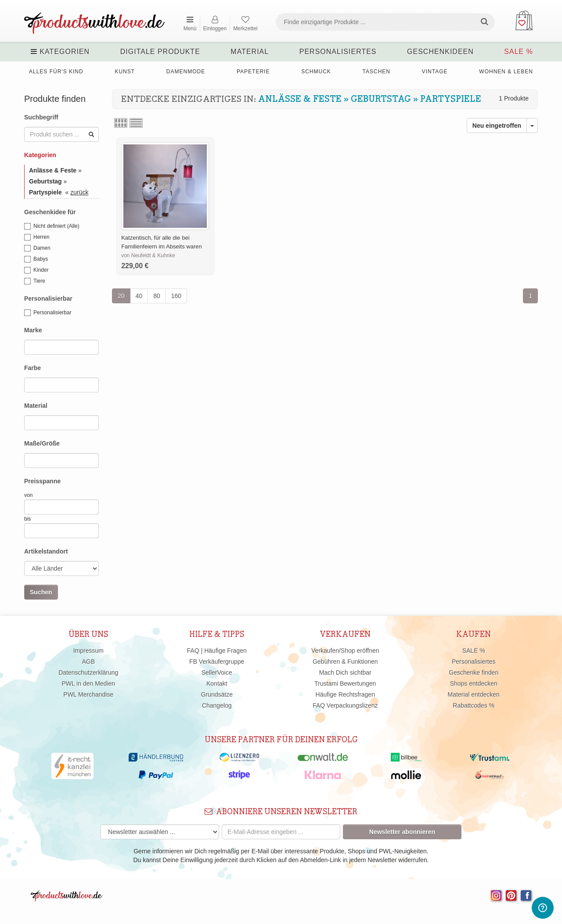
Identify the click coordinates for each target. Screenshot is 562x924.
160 (176, 296)
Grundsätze (217, 694)
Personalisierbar (48, 298)
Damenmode (186, 72)
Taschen (376, 72)
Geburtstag (381, 99)
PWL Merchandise (88, 694)
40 (139, 296)
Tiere (35, 281)
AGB (88, 662)
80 (157, 296)
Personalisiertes (338, 52)
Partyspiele (451, 99)
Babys (36, 259)
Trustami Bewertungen (345, 683)
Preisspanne (42, 481)
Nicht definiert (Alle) (52, 227)
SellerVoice (217, 672)
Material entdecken (474, 694)
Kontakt (217, 683)
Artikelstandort (46, 551)
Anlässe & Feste (300, 99)
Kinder (36, 270)
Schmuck (316, 72)
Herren (37, 237)
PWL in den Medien (88, 683)
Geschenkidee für (50, 212)
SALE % (519, 52)
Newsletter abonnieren (402, 832)
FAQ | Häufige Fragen (217, 651)
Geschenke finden (474, 672)
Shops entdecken (474, 683)
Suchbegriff (41, 117)
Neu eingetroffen (497, 126)
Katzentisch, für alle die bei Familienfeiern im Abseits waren (162, 242)
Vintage (435, 72)
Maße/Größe (42, 443)
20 (121, 296)
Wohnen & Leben (506, 72)
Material (250, 52)
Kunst (125, 72)
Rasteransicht (121, 123)
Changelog (217, 705)
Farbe (32, 368)
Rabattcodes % (474, 705)
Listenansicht (136, 123)
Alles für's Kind (56, 72)
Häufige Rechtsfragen (345, 694)
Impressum (88, 651)
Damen (37, 248)
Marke (33, 330)
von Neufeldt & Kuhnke (148, 255)
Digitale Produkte (160, 52)
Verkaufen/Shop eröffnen (345, 651)
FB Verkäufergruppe (217, 662)
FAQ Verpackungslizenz (345, 705)
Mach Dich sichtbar (345, 672)
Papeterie (253, 72)
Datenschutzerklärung (88, 672)
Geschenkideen (440, 52)
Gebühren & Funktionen (345, 662)
